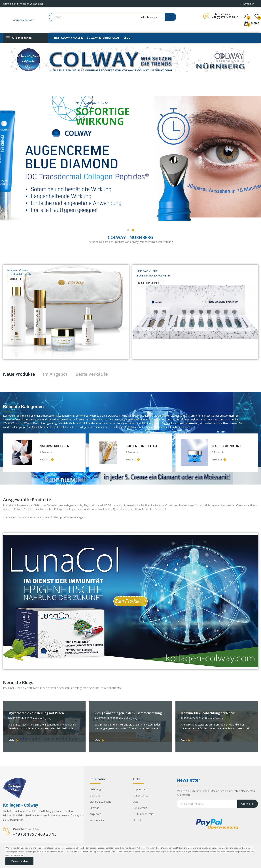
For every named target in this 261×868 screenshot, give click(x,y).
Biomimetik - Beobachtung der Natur (208, 713)
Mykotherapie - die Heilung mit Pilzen (36, 713)
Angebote (95, 814)
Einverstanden (19, 861)
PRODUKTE (15, 279)
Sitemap (95, 808)
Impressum (140, 789)
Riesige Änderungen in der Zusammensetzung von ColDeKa (130, 713)
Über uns (95, 795)
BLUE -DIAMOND (149, 283)
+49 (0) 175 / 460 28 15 (225, 17)
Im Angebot (55, 374)
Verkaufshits (97, 820)
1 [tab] (128, 230)
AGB (136, 802)
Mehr (13, 740)
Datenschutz (141, 795)
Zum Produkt (128, 601)
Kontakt (138, 820)
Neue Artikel (140, 808)
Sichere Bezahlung (100, 802)
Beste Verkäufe (92, 374)
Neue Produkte (19, 374)
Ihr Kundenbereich (144, 814)
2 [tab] (133, 230)
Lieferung (95, 789)
